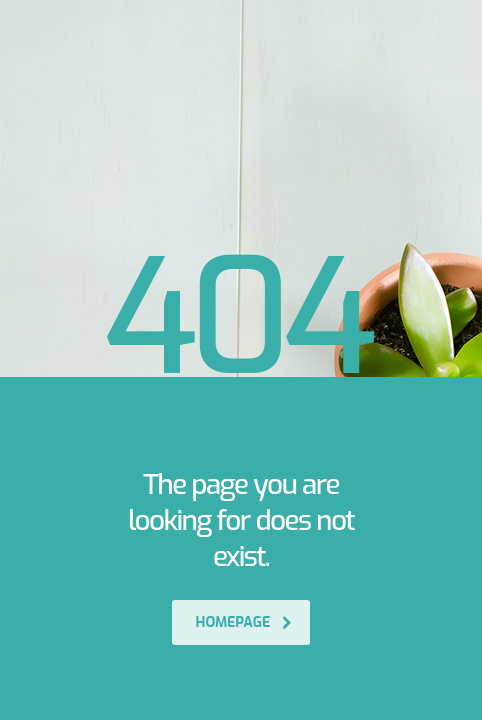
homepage (244, 622)
